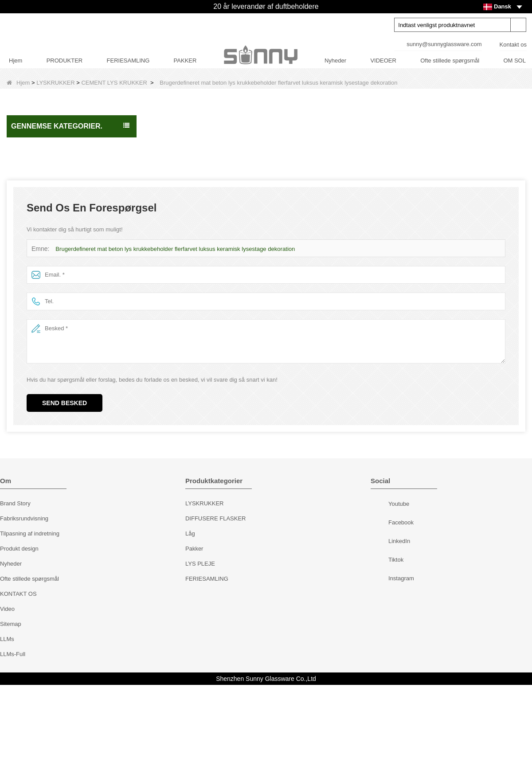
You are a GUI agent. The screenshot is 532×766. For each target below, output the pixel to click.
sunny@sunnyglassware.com (444, 44)
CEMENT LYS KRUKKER (114, 83)
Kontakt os (513, 45)
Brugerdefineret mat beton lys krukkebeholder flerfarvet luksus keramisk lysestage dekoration (174, 330)
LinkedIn (381, 623)
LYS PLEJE (200, 645)
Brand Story (15, 584)
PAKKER (185, 61)
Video (7, 690)
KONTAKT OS (18, 675)
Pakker (194, 630)
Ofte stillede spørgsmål (450, 61)
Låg (190, 615)
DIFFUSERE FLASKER (216, 600)
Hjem (16, 61)
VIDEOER (383, 61)
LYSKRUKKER (55, 83)
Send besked (65, 484)
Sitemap (11, 705)
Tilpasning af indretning (30, 615)
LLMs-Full (13, 735)
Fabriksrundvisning (24, 600)
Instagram (381, 660)
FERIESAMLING (128, 61)
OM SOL (514, 61)
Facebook (381, 605)
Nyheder (335, 61)
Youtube (381, 586)
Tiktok (381, 642)
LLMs (7, 720)
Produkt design (19, 630)
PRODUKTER (65, 61)
